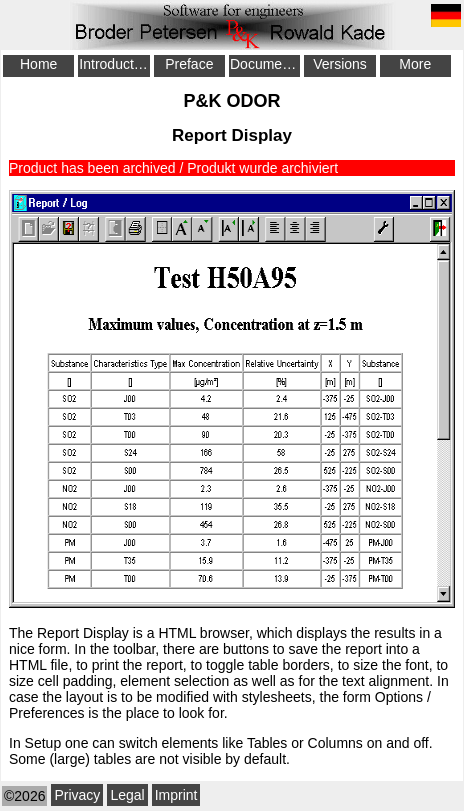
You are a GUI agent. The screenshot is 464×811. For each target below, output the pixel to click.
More (415, 64)
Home (38, 64)
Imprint (176, 795)
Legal (127, 795)
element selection (174, 681)
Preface (189, 64)
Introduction (114, 64)
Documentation (265, 64)
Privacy (77, 795)
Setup (43, 743)
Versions (340, 64)
